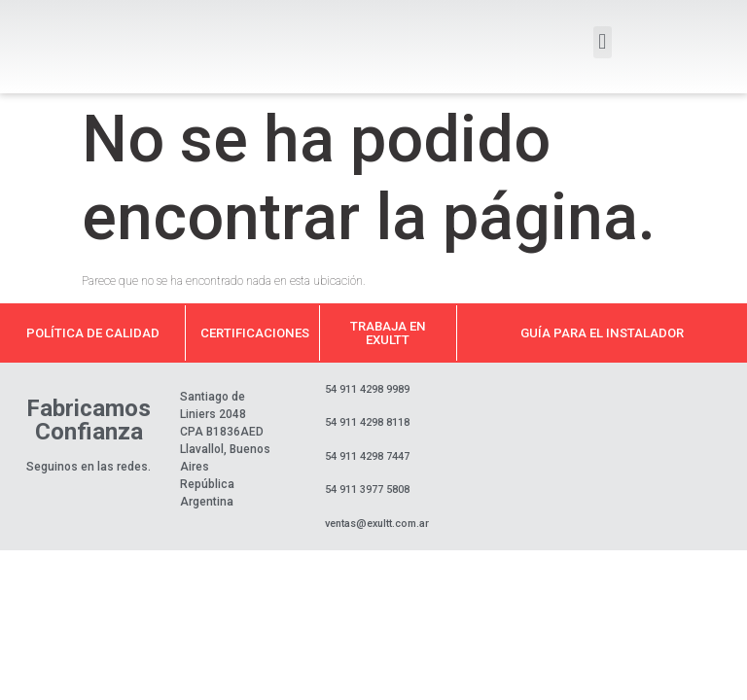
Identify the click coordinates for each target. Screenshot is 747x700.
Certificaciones (255, 333)
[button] (603, 42)
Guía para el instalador (602, 333)
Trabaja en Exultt (388, 332)
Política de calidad (93, 333)
